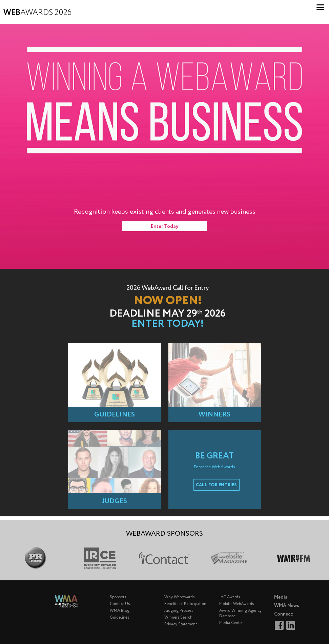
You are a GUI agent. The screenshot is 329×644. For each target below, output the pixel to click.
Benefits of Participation (185, 604)
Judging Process (179, 611)
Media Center (231, 623)
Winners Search (178, 617)
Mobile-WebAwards (237, 604)
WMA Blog (120, 611)
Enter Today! (168, 324)
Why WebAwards (179, 597)
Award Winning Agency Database (240, 613)
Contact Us (120, 604)
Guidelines (119, 617)
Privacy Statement (181, 624)
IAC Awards (230, 597)
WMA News (287, 606)
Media (281, 597)
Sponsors (118, 597)
